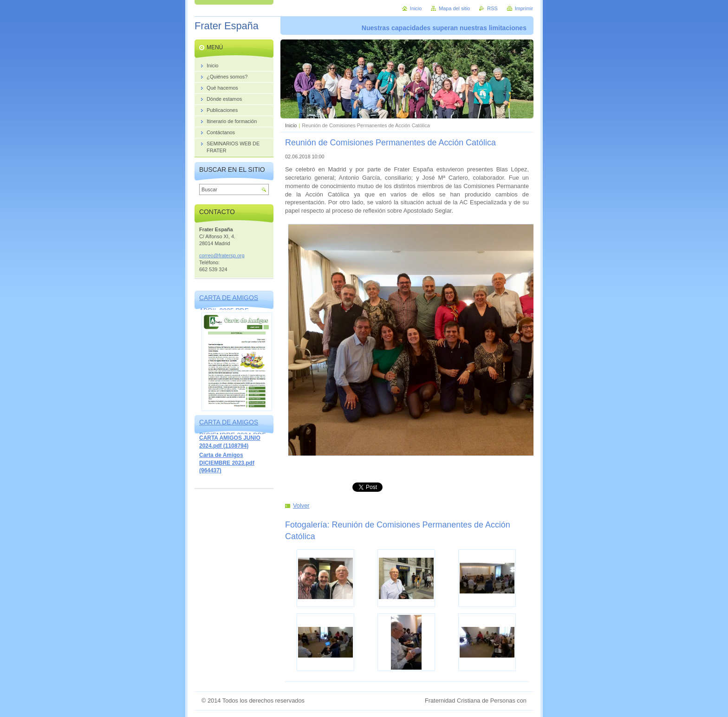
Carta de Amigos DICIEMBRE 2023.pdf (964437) (227, 463)
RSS (492, 8)
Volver (301, 505)
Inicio (291, 125)
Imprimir (524, 8)
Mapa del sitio (454, 8)
